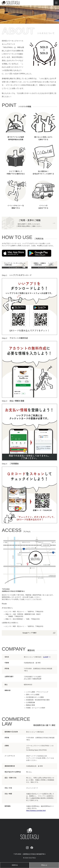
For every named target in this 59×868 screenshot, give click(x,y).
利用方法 (15, 865)
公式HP (46, 658)
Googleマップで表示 (30, 633)
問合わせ (44, 865)
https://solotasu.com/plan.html (36, 811)
